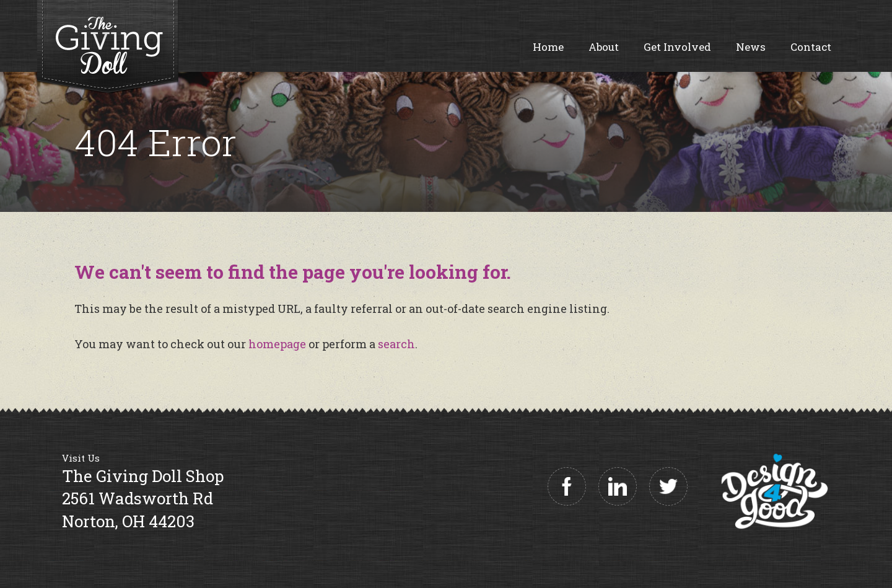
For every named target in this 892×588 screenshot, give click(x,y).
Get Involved (677, 47)
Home (548, 47)
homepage (277, 344)
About (604, 47)
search (396, 344)
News (751, 47)
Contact (811, 47)
